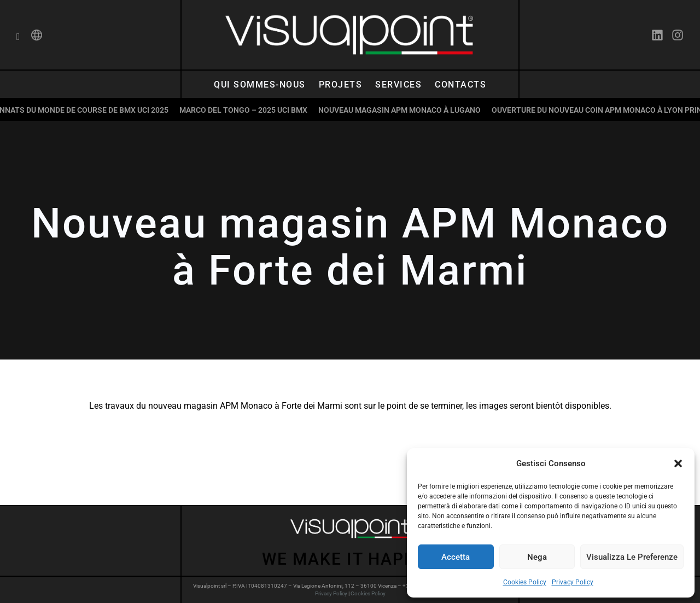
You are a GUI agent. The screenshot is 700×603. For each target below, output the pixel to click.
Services (398, 85)
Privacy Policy (573, 582)
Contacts (460, 85)
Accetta (456, 557)
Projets (341, 85)
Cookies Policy (525, 582)
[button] (678, 463)
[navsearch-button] (18, 37)
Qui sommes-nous (260, 85)
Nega (537, 557)
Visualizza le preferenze (632, 557)
